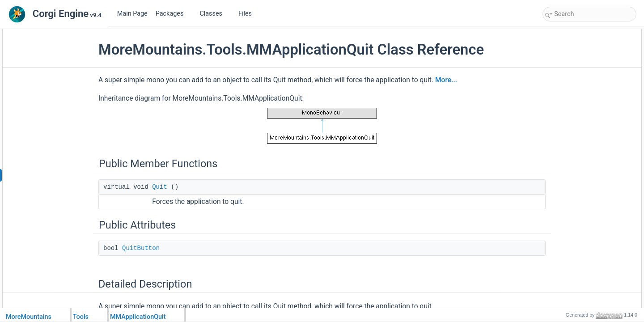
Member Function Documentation (585, 83)
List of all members (568, 123)
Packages (173, 14)
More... (467, 80)
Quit (180, 187)
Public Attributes (564, 54)
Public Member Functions (575, 34)
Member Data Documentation (580, 103)
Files (248, 14)
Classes (214, 14)
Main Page (132, 14)
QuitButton (161, 248)
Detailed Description (569, 73)
